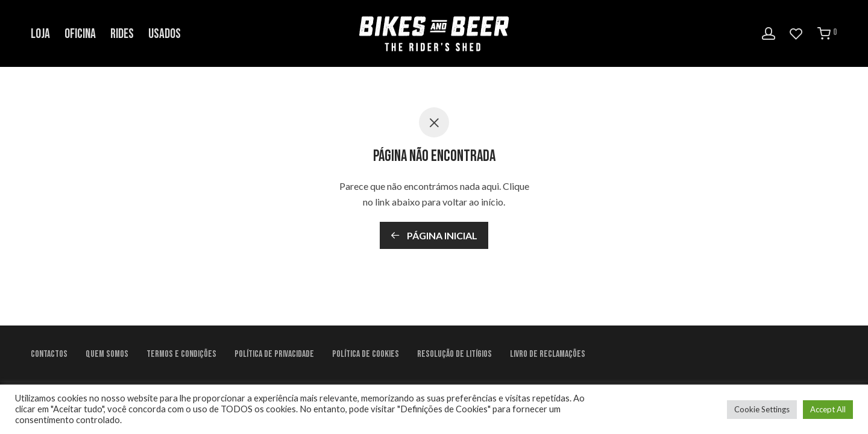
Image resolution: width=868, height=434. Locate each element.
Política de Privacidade (274, 354)
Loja (40, 34)
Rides (122, 34)
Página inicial (434, 235)
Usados (165, 34)
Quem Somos (107, 354)
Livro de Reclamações (548, 354)
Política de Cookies (366, 354)
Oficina (80, 34)
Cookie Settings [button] (762, 409)
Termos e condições (181, 354)
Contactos (49, 354)
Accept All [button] (828, 409)
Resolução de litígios (454, 354)
